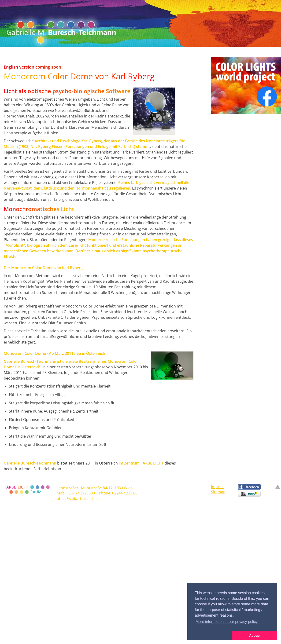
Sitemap (218, 492)
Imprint (218, 487)
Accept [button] (255, 636)
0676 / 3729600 (82, 493)
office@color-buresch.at (78, 498)
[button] (210, 636)
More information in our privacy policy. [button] (227, 622)
